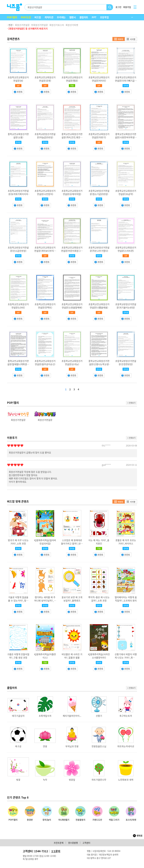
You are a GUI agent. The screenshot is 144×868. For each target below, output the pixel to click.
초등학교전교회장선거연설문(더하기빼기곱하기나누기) (126, 81)
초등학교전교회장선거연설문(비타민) (99, 79)
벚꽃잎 (72, 780)
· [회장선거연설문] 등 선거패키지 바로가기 (27, 29)
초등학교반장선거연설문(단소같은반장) (18, 249)
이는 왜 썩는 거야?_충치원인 (99, 542)
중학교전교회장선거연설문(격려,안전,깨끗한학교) (72, 137)
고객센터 (86, 843)
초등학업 (104, 17)
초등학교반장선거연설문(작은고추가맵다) (99, 249)
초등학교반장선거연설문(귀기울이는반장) (126, 306)
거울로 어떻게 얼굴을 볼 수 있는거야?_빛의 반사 (18, 601)
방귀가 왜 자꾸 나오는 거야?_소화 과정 (18, 542)
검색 (110, 7)
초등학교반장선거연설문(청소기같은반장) (99, 192)
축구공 (18, 746)
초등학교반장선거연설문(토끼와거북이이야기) (18, 194)
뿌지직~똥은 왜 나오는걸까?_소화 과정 (99, 599)
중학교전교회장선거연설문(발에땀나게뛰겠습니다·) (18, 364)
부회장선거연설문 (40, 25)
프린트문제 (59, 843)
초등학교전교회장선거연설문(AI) (18, 79)
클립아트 (84, 17)
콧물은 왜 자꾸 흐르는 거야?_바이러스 (126, 542)
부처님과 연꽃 (72, 746)
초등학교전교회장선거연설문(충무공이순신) (45, 363)
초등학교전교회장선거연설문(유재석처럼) (72, 192)
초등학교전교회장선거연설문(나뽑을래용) (99, 306)
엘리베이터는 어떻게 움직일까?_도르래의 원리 (126, 599)
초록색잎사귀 (45, 716)
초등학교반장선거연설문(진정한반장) (126, 363)
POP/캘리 (12, 17)
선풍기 (99, 716)
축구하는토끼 (126, 716)
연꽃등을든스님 (99, 746)
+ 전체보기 (131, 403)
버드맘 (38, 17)
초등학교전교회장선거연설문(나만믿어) (45, 192)
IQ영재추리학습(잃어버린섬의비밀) (45, 542)
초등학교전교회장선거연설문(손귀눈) (72, 363)
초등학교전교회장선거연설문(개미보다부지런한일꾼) (45, 251)
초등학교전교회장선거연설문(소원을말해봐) (72, 306)
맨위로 (140, 836)
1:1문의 (56, 851)
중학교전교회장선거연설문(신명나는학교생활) (99, 364)
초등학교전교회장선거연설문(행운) (72, 79)
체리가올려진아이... (72, 716)
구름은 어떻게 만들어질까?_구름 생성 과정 (18, 656)
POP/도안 (26, 17)
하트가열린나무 (99, 780)
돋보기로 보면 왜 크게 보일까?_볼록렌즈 (72, 599)
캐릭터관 (49, 17)
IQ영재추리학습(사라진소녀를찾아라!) (99, 656)
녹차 (45, 780)
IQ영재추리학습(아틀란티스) (45, 656)
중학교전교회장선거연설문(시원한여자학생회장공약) (126, 137)
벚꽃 (18, 780)
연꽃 (45, 746)
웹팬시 (73, 17)
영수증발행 (73, 843)
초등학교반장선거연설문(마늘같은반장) (45, 136)
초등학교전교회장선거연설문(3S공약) (126, 192)
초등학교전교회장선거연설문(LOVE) (18, 306)
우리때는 (61, 17)
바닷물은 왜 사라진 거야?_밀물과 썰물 (72, 656)
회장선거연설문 (22, 25)
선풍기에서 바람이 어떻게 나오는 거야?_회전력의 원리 (126, 658)
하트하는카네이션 (126, 746)
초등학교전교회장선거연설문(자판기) (99, 136)
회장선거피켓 (72, 25)
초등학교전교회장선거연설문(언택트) (45, 306)
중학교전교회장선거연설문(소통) (18, 136)
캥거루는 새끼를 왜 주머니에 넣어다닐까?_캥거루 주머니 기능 (45, 601)
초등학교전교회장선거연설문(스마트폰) (126, 249)
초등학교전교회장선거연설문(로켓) (45, 79)
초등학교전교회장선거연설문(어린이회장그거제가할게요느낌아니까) (72, 251)
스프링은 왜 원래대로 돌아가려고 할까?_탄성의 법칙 (72, 544)
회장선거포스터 (57, 25)
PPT (94, 17)
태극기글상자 (18, 716)
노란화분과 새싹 (126, 780)
